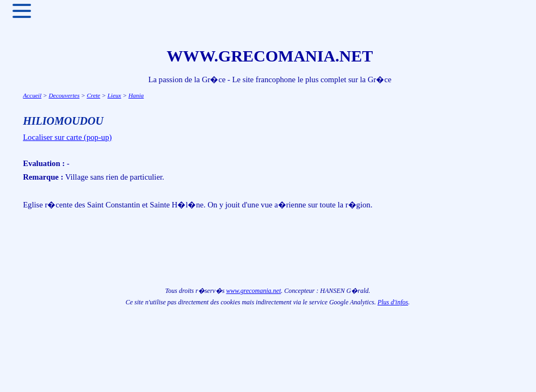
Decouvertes (64, 95)
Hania (136, 95)
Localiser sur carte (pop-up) (67, 137)
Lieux (114, 95)
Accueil (32, 95)
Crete (93, 95)
